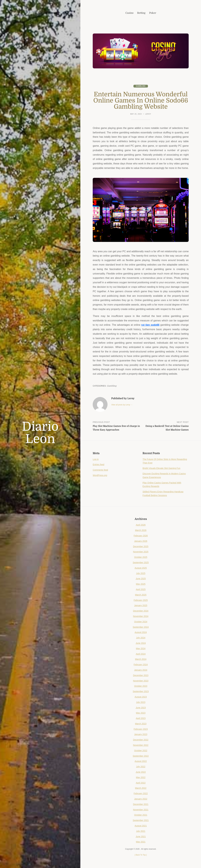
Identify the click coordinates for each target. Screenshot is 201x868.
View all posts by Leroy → (122, 405)
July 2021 (141, 831)
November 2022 (141, 745)
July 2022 (141, 767)
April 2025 (141, 589)
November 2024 (141, 616)
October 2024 (141, 622)
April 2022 (141, 783)
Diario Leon (40, 433)
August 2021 (141, 826)
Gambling (141, 86)
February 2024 (141, 665)
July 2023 (141, 702)
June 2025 (141, 579)
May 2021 (141, 842)
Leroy (148, 114)
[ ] (141, 855)
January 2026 (141, 541)
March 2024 (141, 659)
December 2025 (141, 546)
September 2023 (141, 691)
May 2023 (141, 713)
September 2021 (141, 820)
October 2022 (141, 751)
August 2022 (141, 761)
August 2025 (141, 568)
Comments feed (100, 470)
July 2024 (141, 638)
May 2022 (141, 777)
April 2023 (141, 718)
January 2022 (141, 799)
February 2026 (141, 536)
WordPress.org (100, 475)
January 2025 (141, 605)
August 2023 (141, 697)
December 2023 (141, 675)
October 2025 (141, 557)
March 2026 (141, 530)
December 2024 (141, 611)
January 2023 (141, 734)
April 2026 (141, 525)
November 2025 (141, 552)
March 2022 (141, 788)
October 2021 (141, 815)
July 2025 (141, 573)
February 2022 (141, 793)
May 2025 (141, 584)
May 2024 (141, 648)
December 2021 (141, 804)
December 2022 (141, 740)
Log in (96, 459)
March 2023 (141, 724)
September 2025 (141, 563)
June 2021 (141, 837)
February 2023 (141, 729)
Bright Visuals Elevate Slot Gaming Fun (161, 468)
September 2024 (141, 627)
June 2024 (141, 643)
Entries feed (98, 464)
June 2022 (141, 772)
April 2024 (141, 654)
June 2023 (141, 708)
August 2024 (141, 632)
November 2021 (141, 810)
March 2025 (141, 595)
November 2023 (141, 681)
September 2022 (141, 756)
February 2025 (141, 600)
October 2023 (141, 686)
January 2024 (141, 670)
